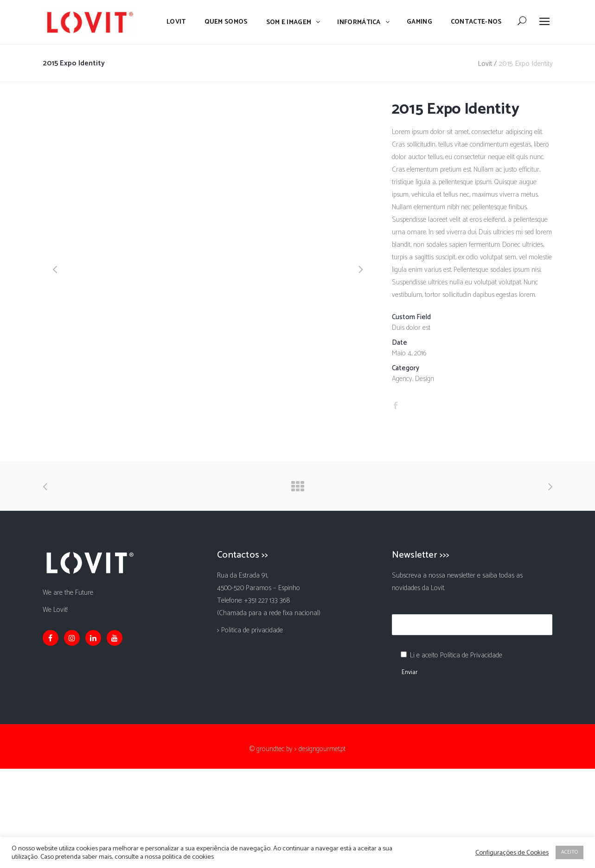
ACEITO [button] (569, 852)
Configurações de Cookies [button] (512, 853)
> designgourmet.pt (320, 749)
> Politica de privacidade (250, 630)
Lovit (485, 64)
